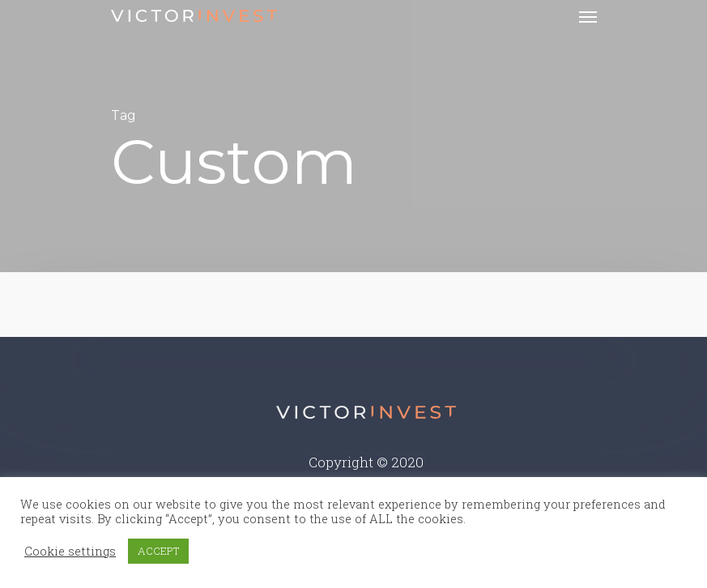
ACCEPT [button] (158, 551)
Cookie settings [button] (70, 552)
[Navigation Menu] (588, 16)
